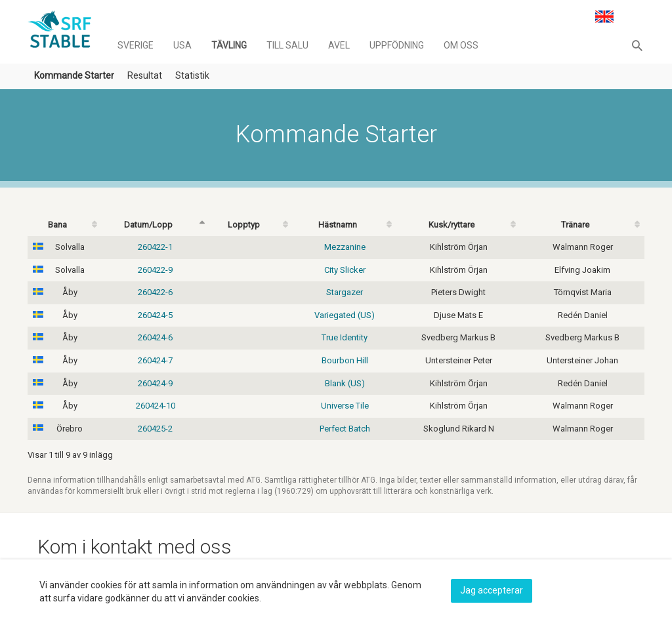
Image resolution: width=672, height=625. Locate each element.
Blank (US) (345, 383)
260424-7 (155, 360)
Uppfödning (397, 45)
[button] (637, 45)
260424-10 (156, 406)
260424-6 (155, 337)
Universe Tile (345, 406)
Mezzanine (345, 247)
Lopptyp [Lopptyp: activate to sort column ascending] (244, 225)
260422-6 (155, 292)
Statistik (192, 75)
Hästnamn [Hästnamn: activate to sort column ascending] (338, 225)
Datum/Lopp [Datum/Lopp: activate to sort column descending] (148, 225)
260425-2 (155, 429)
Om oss (461, 45)
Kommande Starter (74, 75)
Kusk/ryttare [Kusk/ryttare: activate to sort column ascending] (451, 225)
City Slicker (345, 270)
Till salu (287, 45)
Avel (339, 45)
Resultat (145, 75)
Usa (182, 45)
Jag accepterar (492, 590)
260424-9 (155, 383)
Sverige (136, 45)
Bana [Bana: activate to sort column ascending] (57, 225)
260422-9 (155, 270)
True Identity (345, 337)
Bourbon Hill (345, 360)
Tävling (229, 45)
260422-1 (155, 247)
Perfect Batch (345, 429)
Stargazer (345, 292)
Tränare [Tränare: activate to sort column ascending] (575, 225)
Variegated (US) (345, 315)
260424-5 (155, 315)
